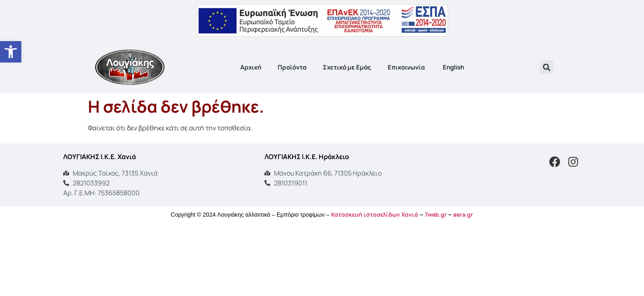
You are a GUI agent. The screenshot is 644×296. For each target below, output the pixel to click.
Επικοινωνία (406, 67)
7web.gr (436, 214)
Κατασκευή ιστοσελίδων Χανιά (375, 214)
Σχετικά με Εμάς (347, 67)
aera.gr (463, 214)
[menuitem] (453, 67)
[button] (546, 67)
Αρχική (251, 67)
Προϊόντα (292, 67)
